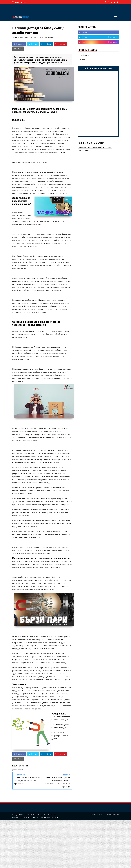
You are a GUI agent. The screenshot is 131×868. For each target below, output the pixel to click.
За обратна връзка (113, 815)
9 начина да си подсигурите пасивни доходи (61, 736)
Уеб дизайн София (94, 147)
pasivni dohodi (53, 37)
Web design (82, 147)
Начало (93, 815)
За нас (101, 815)
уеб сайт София (84, 150)
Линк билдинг (84, 55)
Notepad (82, 59)
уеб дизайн (107, 147)
